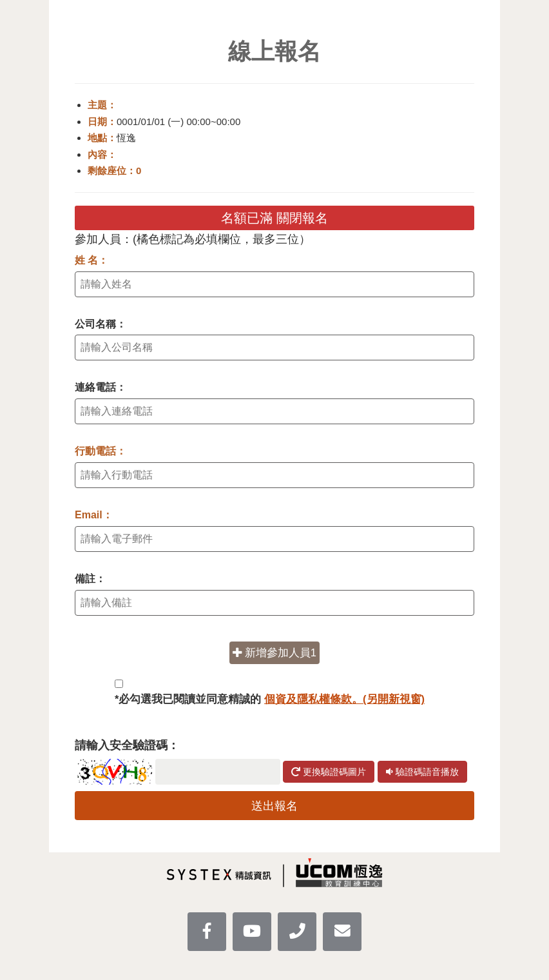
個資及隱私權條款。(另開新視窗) (344, 699)
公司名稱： (101, 324)
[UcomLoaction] (297, 932)
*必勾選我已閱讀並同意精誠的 (270, 699)
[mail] (342, 932)
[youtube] (252, 932)
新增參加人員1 (274, 652)
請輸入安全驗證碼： (127, 745)
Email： (94, 515)
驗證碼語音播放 (422, 772)
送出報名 (274, 806)
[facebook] (207, 932)
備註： (90, 579)
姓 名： (91, 260)
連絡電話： (101, 387)
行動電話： (101, 451)
